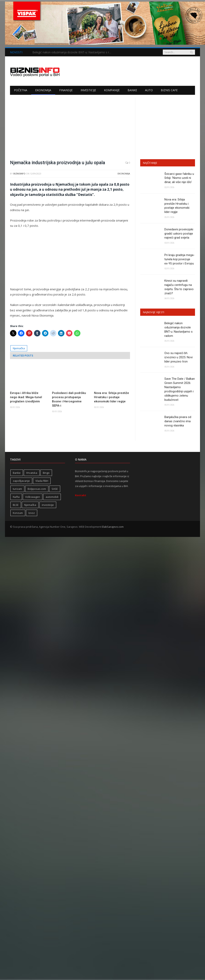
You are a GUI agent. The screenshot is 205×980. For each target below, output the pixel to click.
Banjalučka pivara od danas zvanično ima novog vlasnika (178, 422)
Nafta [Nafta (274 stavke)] (16, 497)
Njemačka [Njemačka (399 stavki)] (30, 505)
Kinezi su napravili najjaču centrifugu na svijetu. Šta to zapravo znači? (179, 287)
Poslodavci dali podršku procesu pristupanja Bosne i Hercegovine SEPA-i (69, 399)
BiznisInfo (19, 174)
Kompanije (112, 90)
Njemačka (19, 348)
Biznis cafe (169, 90)
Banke (132, 90)
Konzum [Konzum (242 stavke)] (18, 513)
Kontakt (81, 496)
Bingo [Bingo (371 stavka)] (46, 473)
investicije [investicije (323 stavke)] (48, 505)
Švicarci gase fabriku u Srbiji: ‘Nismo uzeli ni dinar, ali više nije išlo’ (179, 178)
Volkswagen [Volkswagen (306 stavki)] (33, 497)
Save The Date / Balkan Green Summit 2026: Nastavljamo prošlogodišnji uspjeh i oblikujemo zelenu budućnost (180, 390)
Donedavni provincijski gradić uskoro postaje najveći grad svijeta (179, 234)
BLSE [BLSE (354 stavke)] (16, 505)
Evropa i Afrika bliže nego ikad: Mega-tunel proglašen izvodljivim (26, 397)
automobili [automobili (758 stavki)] (52, 497)
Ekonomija (43, 90)
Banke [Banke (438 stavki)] (17, 473)
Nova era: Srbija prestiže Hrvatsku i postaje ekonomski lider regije (111, 397)
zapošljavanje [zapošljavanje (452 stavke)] (21, 481)
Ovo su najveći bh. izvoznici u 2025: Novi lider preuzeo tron (178, 358)
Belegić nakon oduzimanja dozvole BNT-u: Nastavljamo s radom (73, 52)
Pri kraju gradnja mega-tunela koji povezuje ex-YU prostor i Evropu (179, 259)
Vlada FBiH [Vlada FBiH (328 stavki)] (42, 481)
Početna (21, 90)
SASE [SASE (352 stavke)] (55, 489)
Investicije (88, 90)
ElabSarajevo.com (113, 527)
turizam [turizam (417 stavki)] (17, 489)
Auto (149, 90)
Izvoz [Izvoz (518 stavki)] (32, 513)
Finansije (66, 90)
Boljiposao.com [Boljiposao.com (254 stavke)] (37, 489)
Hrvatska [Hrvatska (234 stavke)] (32, 473)
